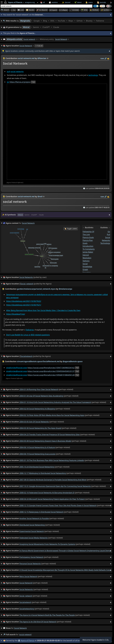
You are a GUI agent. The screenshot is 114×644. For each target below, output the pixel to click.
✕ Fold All (39, 46)
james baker (88, 252)
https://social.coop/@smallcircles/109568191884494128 (51, 375)
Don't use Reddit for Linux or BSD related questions (28, 335)
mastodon (87, 258)
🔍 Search (5, 10)
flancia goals (88, 237)
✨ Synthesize (106, 10)
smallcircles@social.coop (17, 368)
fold (33, 82)
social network (20, 628)
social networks (17, 72)
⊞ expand (53, 10)
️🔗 (106, 58)
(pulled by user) (57, 277)
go (8, 82)
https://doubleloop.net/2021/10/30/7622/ (24, 301)
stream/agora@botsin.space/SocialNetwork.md (38, 361)
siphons (86, 261)
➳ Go (13, 10)
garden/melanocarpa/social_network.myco (36, 289)
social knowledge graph (87, 267)
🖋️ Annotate (74, 10)
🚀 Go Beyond (42, 10)
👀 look (21, 10)
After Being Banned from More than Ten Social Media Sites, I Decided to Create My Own (43, 310)
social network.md (26, 58)
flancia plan (88, 240)
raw (102, 58)
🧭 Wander (30, 10)
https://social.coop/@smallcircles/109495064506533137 (51, 371)
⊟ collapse (63, 10)
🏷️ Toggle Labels (71, 229)
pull (8, 72)
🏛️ (19, 641)
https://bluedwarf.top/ (16, 314)
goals (85, 243)
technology (93, 75)
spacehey (87, 272)
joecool (86, 255)
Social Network (61, 39)
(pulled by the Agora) (57, 284)
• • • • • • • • (54, 21)
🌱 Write (84, 10)
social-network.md (26, 197)
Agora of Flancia (28, 641)
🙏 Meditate (94, 10)
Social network (29, 39)
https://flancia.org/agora (20, 82)
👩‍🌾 (4, 58)
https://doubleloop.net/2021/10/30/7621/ (24, 305)
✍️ (108, 58)
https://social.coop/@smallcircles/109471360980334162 (51, 368)
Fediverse (30, 330)
